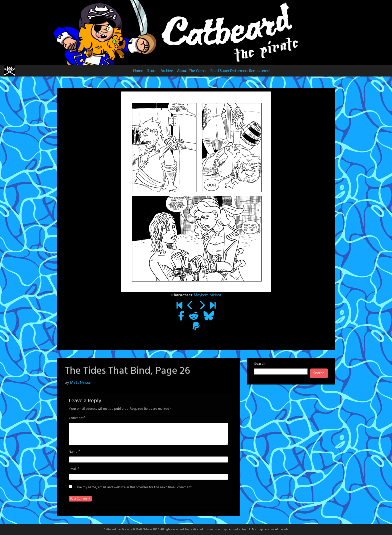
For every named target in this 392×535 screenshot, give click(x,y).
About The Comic (192, 71)
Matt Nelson (81, 383)
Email (73, 469)
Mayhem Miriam (207, 295)
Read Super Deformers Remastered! (240, 71)
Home (138, 71)
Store (152, 71)
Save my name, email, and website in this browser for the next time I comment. (133, 487)
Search (260, 364)
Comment (76, 418)
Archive (167, 71)
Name (73, 452)
